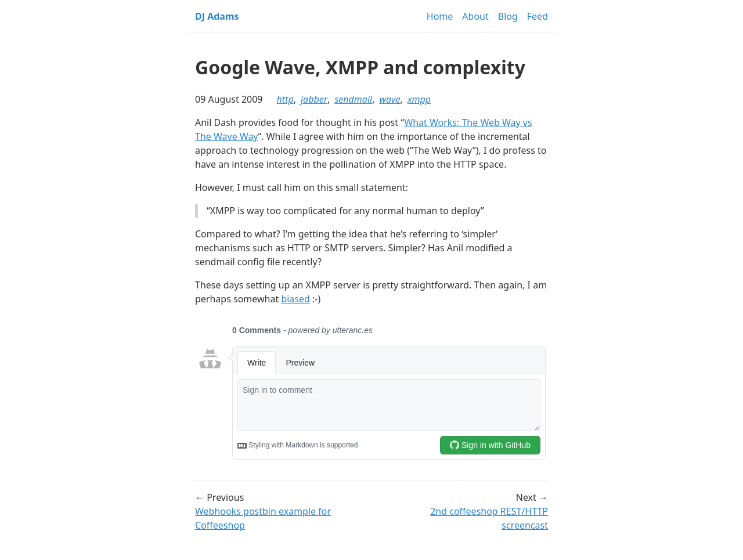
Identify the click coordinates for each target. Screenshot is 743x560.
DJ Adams (217, 16)
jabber (314, 99)
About (475, 16)
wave (389, 99)
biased (295, 299)
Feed (538, 16)
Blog (508, 16)
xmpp (419, 99)
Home (440, 16)
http (285, 99)
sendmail (353, 99)
